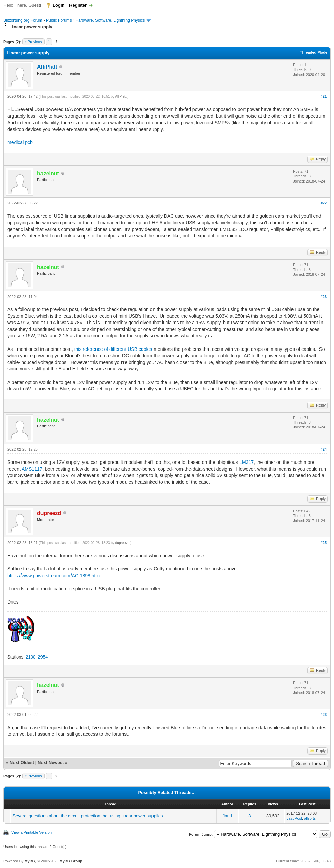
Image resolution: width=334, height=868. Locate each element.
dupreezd (122, 543)
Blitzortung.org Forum (23, 20)
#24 (324, 449)
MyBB (30, 861)
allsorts (310, 818)
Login (59, 5)
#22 (324, 203)
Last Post (294, 818)
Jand (227, 816)
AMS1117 (32, 469)
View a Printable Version (32, 832)
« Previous (33, 42)
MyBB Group (71, 861)
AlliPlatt (47, 67)
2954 (43, 657)
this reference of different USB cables (113, 349)
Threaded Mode (314, 52)
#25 (324, 543)
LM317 (246, 462)
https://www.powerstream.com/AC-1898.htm (53, 576)
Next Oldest (22, 763)
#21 (324, 96)
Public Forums (59, 20)
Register (78, 5)
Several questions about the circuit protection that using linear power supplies (88, 816)
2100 (31, 657)
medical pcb (20, 142)
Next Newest (51, 763)
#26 (324, 715)
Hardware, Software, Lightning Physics (110, 20)
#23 (324, 297)
